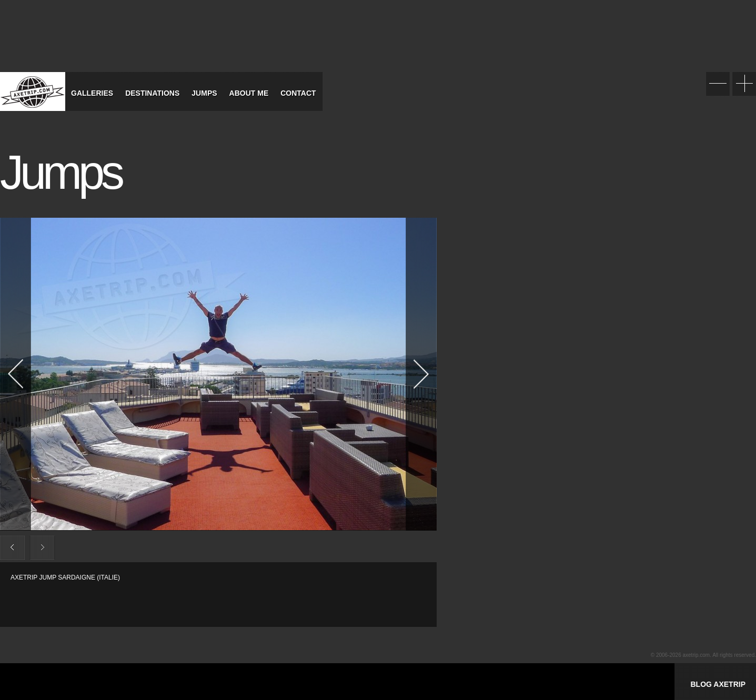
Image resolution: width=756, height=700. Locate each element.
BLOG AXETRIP (718, 684)
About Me (249, 93)
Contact (298, 93)
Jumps (204, 93)
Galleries (92, 93)
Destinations (152, 93)
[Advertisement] (134, 598)
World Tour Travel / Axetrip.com (33, 92)
